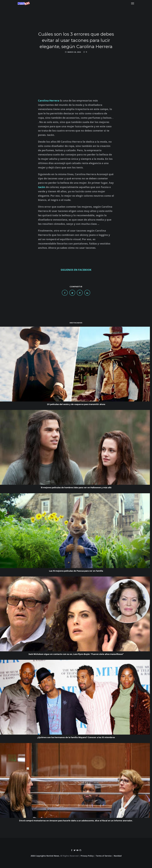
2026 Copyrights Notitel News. (45, 856)
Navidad (118, 856)
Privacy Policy (87, 856)
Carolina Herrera (49, 100)
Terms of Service (104, 856)
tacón (42, 187)
